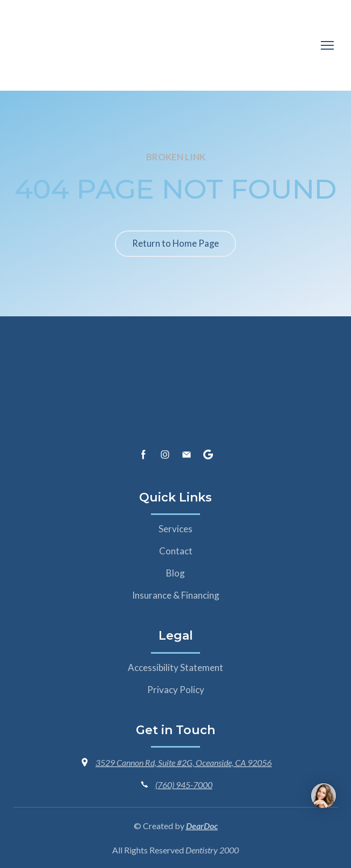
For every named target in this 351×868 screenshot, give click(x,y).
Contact (176, 551)
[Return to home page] (64, 40)
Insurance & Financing (176, 595)
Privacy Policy (176, 690)
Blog (175, 573)
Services (175, 529)
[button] (175, 244)
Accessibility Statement (175, 667)
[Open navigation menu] (327, 45)
